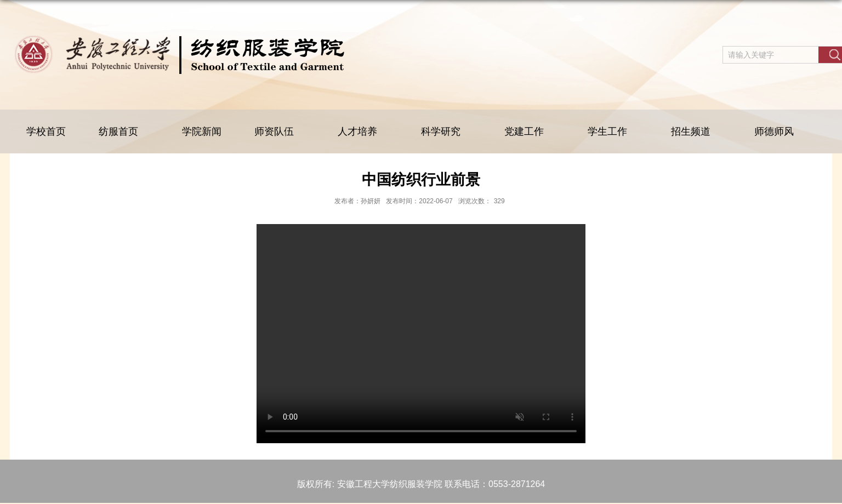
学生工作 (613, 132)
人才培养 (363, 132)
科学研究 (446, 132)
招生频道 (696, 132)
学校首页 (46, 131)
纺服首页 (124, 132)
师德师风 (774, 131)
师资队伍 (280, 132)
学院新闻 (202, 131)
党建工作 (530, 132)
